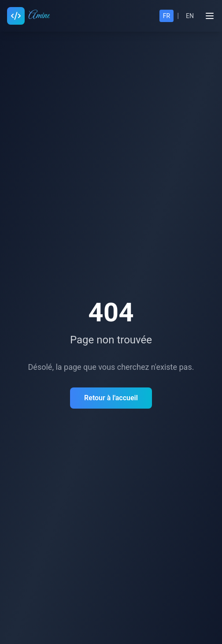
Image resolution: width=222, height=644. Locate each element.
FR (166, 16)
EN (190, 16)
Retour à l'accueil (111, 398)
